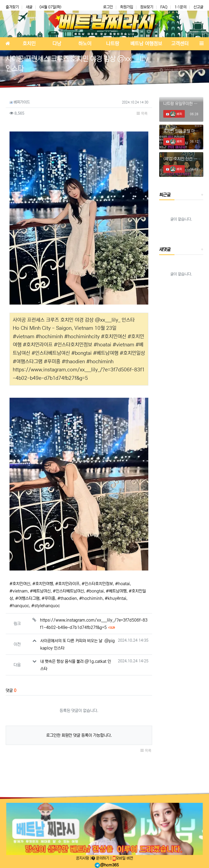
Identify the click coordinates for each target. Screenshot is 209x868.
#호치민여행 (43, 584)
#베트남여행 (116, 591)
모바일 (123, 858)
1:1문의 (180, 7)
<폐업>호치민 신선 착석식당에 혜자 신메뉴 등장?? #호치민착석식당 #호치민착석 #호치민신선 (181, 159)
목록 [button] (142, 114)
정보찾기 (147, 7)
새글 (29, 7)
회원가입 (127, 7)
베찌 (176, 114)
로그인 (108, 7)
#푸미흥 (48, 598)
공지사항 (83, 858)
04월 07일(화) (50, 7)
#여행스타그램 (27, 598)
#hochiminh (91, 598)
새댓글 (165, 249)
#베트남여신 (40, 591)
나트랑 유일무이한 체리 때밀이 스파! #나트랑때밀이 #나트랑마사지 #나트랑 (181, 104)
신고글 (198, 7)
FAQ (164, 7)
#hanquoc (19, 606)
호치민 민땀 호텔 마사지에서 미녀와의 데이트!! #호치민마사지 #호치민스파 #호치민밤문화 (181, 131)
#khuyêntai (116, 598)
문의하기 (101, 858)
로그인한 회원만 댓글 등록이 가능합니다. (79, 735)
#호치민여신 (20, 584)
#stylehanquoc (46, 606)
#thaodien (67, 598)
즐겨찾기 (12, 7)
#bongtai (95, 591)
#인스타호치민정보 (97, 584)
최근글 (165, 195)
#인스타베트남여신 (68, 591)
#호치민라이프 (67, 584)
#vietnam (19, 591)
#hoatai (122, 584)
